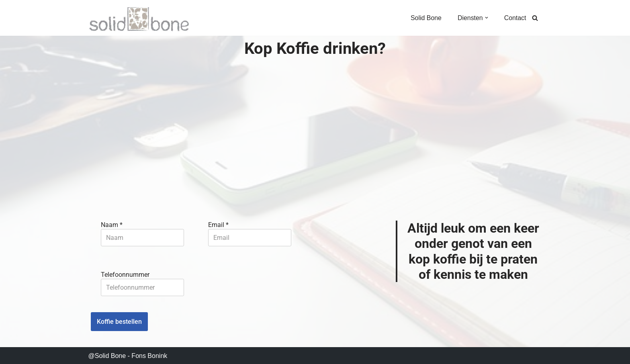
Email (219, 224)
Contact (515, 18)
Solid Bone (426, 18)
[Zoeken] (535, 18)
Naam (112, 224)
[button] (486, 18)
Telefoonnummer (125, 273)
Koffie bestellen (119, 320)
